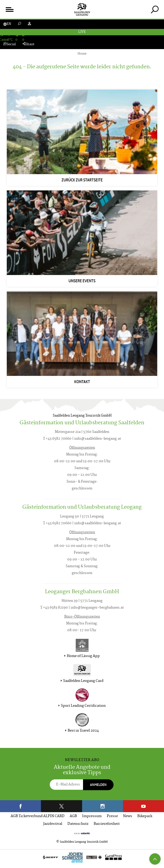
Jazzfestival (53, 824)
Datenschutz (78, 824)
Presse (112, 816)
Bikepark (145, 816)
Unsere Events (82, 281)
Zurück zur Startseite (82, 180)
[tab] (155, 9)
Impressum (92, 816)
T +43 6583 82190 (54, 608)
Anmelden (98, 785)
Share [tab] (29, 44)
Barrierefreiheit (107, 824)
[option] (82, 859)
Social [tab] (10, 44)
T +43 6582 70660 (57, 439)
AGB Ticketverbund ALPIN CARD (38, 816)
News (128, 816)
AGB (73, 816)
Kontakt (82, 382)
